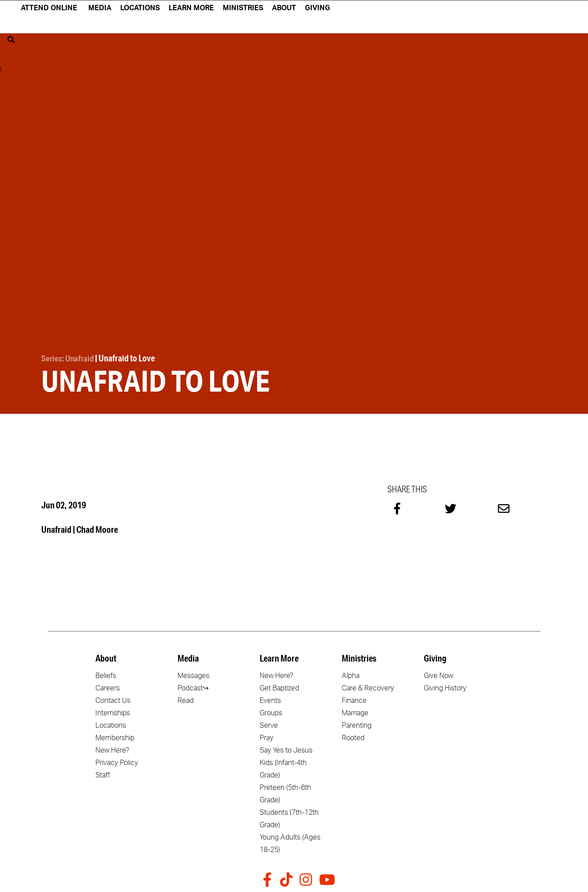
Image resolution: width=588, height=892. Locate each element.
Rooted (353, 737)
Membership (115, 737)
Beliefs (106, 674)
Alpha (351, 674)
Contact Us (113, 699)
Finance (354, 699)
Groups (271, 712)
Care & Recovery (368, 687)
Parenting (357, 724)
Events (270, 699)
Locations (111, 724)
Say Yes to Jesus (286, 749)
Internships (113, 712)
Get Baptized (279, 687)
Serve (269, 724)
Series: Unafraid (69, 358)
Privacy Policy (117, 761)
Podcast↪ (193, 687)
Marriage (355, 712)
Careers (108, 687)
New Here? (112, 749)
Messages (193, 674)
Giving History (445, 687)
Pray (266, 737)
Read (185, 699)
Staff (103, 774)
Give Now (438, 674)
